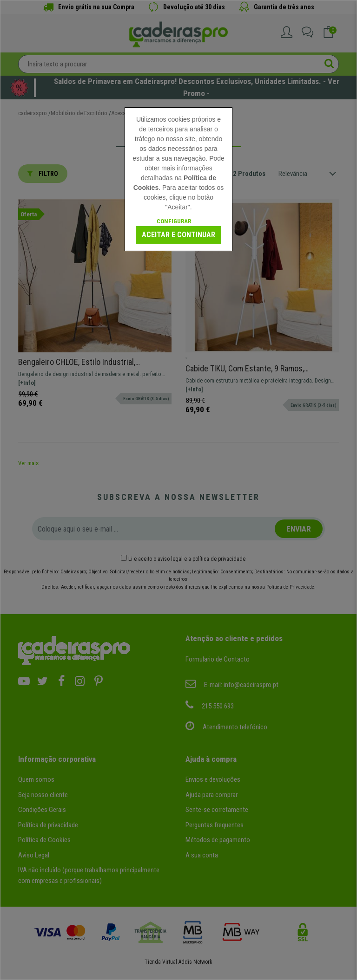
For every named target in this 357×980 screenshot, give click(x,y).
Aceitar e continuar (178, 235)
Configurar (174, 221)
